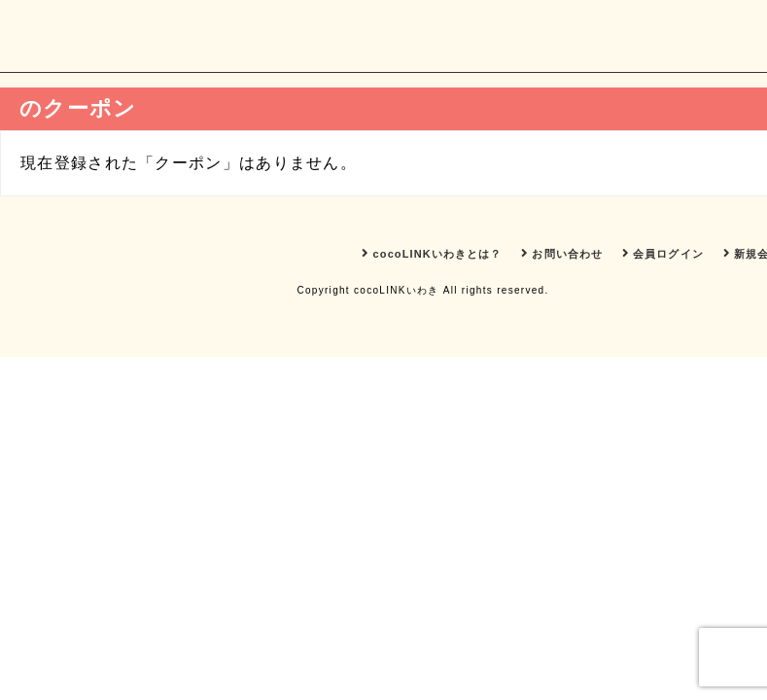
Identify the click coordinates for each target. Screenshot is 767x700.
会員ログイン (663, 253)
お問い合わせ (562, 253)
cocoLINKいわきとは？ (432, 253)
